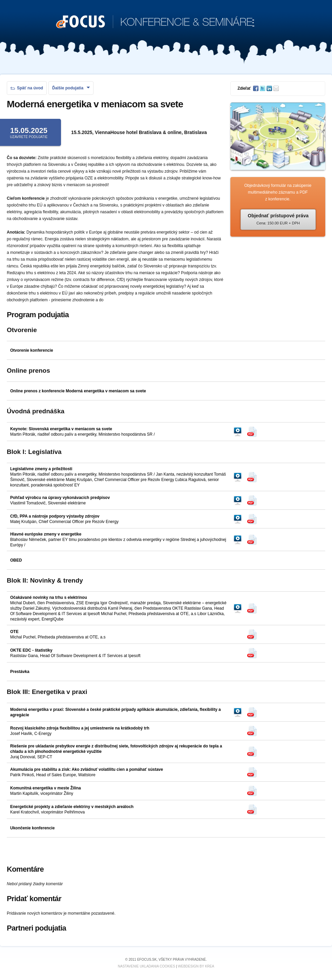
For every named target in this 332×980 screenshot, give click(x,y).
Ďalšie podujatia (71, 88)
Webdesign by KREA (196, 966)
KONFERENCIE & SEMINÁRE (155, 22)
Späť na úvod (27, 88)
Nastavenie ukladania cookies (147, 966)
